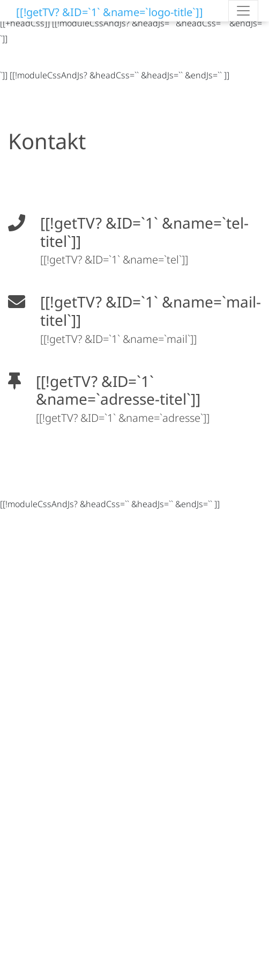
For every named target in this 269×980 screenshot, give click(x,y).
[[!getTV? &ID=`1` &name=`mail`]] (118, 339)
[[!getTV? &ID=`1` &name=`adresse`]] (123, 418)
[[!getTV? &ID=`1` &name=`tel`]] (114, 259)
